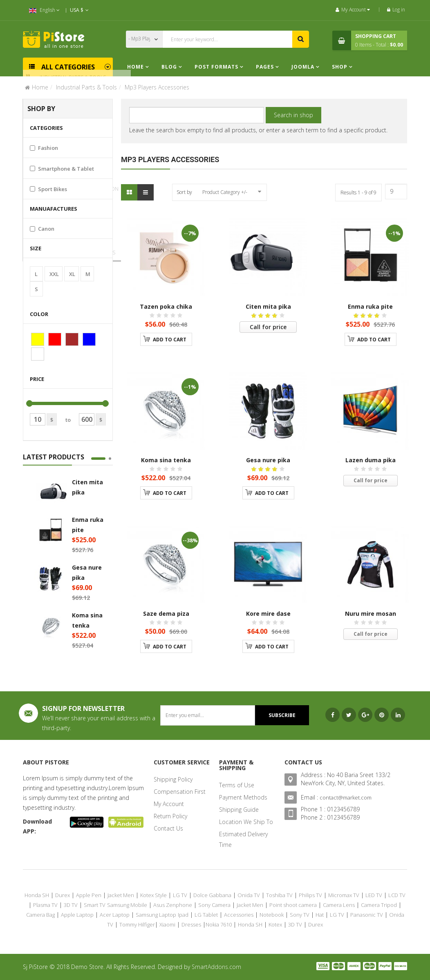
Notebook (272, 915)
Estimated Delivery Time (243, 839)
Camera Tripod (379, 905)
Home (135, 67)
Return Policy (170, 816)
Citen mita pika (268, 306)
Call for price (268, 327)
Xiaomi (167, 924)
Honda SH (37, 895)
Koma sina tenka (166, 460)
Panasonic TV (367, 915)
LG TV (180, 895)
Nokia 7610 (219, 924)
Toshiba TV (279, 895)
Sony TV (300, 915)
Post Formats (216, 67)
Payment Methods (243, 797)
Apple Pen (89, 895)
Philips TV (310, 895)
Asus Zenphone (173, 905)
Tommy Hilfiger (137, 924)
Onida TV (249, 895)
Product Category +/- (225, 192)
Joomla (303, 67)
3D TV (71, 905)
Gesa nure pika (268, 460)
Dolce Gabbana (212, 895)
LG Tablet (206, 915)
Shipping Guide (239, 810)
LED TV (374, 895)
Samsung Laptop (156, 915)
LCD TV (397, 895)
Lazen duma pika (371, 460)
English (44, 10)
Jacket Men (121, 895)
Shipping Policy (173, 779)
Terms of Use (237, 785)
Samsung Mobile (127, 905)
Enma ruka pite (370, 306)
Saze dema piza (166, 614)
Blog (170, 67)
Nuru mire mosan (371, 614)
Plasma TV (45, 905)
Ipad (183, 915)
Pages (266, 67)
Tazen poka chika (166, 306)
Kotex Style (153, 895)
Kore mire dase (268, 614)
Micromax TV (344, 895)
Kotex (275, 924)
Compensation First (180, 792)
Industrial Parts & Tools (86, 87)
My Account (169, 804)
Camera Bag (40, 915)
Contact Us (168, 828)
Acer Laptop (115, 915)
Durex (63, 895)
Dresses (191, 924)
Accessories (239, 915)
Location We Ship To (246, 822)
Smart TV (95, 905)
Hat (320, 915)
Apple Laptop (77, 915)
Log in (396, 10)
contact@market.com (346, 797)
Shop (340, 67)
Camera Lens (339, 905)
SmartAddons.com (216, 967)
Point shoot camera (293, 905)
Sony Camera (214, 905)
